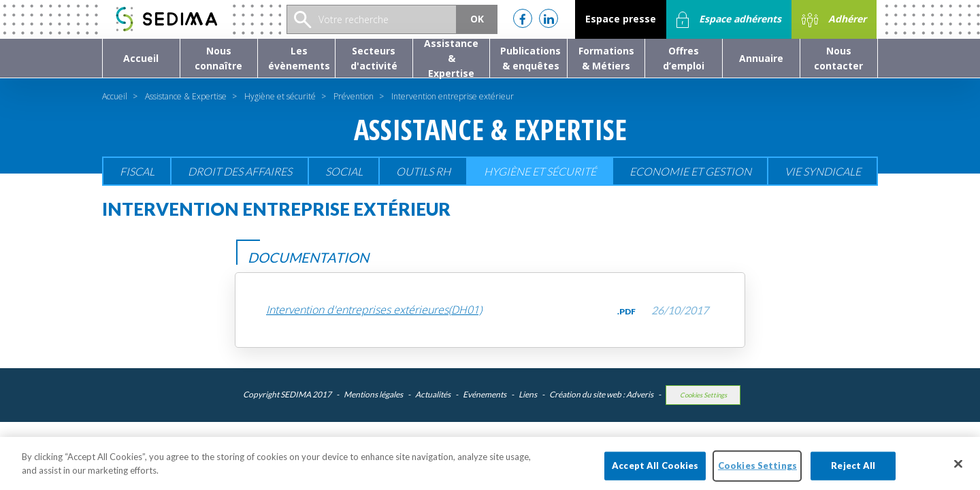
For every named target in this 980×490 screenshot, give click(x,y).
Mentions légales (373, 394)
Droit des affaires (240, 171)
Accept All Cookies (655, 475)
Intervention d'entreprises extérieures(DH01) (374, 310)
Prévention (354, 96)
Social (344, 171)
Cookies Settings (703, 395)
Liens (528, 394)
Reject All (853, 475)
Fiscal (137, 171)
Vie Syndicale (823, 171)
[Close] (958, 474)
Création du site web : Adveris (601, 394)
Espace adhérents (729, 20)
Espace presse (621, 19)
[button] (219, 58)
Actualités (433, 394)
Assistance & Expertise (186, 96)
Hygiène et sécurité (280, 96)
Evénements (485, 394)
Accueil (115, 96)
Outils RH (423, 171)
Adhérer (834, 20)
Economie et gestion (690, 171)
